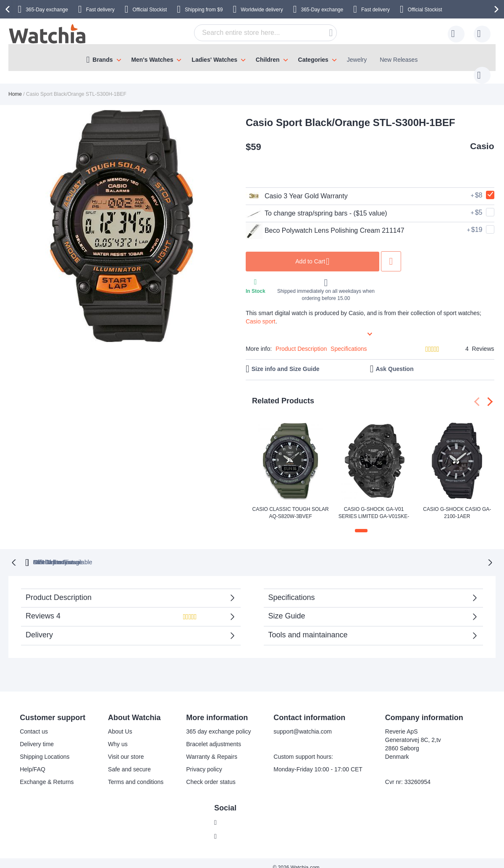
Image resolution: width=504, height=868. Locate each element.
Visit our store (126, 748)
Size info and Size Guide (286, 360)
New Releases (399, 60)
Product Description (301, 340)
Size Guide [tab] (287, 607)
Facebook (234, 813)
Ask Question (394, 360)
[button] (361, 522)
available (293, 553)
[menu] (252, 58)
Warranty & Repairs (212, 748)
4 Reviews (480, 340)
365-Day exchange (47, 10)
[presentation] (9, 9)
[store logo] (48, 34)
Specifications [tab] (292, 588)
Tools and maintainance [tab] (308, 626)
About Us (120, 723)
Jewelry (357, 60)
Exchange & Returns (47, 773)
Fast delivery (100, 10)
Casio (482, 138)
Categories (313, 60)
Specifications (349, 340)
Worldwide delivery (262, 10)
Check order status (211, 773)
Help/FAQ (33, 760)
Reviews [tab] (123, 609)
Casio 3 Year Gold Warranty (297, 188)
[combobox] (252, 33)
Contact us (34, 723)
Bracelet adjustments (214, 735)
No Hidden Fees (371, 553)
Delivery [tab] (39, 626)
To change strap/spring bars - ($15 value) (316, 205)
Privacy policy (204, 760)
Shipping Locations (45, 748)
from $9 (204, 10)
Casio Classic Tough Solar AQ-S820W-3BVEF (291, 504)
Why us (118, 735)
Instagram (234, 827)
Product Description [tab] (59, 588)
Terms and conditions (136, 773)
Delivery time (37, 735)
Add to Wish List (391, 253)
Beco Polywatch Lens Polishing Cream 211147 (325, 222)
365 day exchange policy (218, 723)
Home (15, 86)
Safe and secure (129, 760)
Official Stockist (150, 10)
